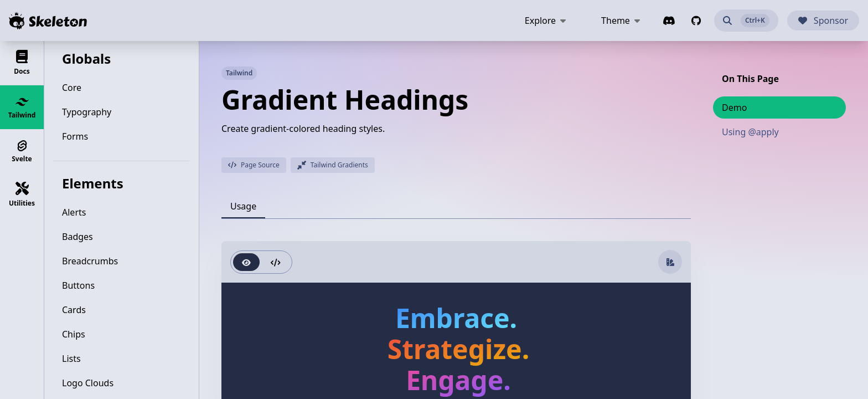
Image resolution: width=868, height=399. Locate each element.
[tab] (243, 206)
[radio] (246, 262)
